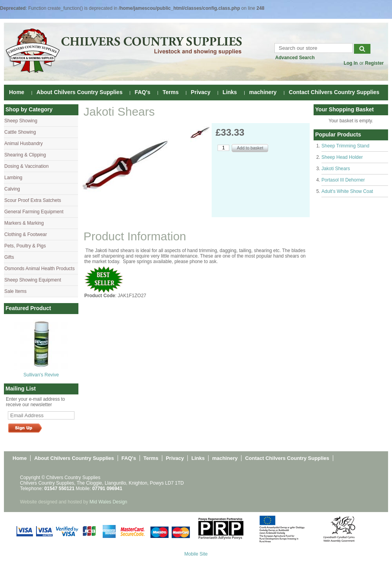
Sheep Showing (21, 121)
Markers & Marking (24, 223)
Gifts (9, 257)
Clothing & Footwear (26, 234)
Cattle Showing (20, 132)
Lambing (13, 178)
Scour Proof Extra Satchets (33, 200)
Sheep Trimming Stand (345, 146)
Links (230, 92)
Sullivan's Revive (41, 375)
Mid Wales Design (108, 502)
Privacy (201, 92)
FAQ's (143, 92)
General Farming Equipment (34, 212)
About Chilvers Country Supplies (79, 92)
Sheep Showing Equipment (33, 280)
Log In (351, 63)
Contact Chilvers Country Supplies (334, 92)
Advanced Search (295, 58)
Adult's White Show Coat (347, 191)
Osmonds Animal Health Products (39, 269)
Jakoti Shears (336, 169)
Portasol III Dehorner (343, 180)
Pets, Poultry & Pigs (25, 246)
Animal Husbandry (24, 143)
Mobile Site (196, 554)
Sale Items (15, 291)
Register (374, 63)
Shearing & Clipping (25, 155)
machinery (263, 92)
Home (17, 92)
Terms (171, 92)
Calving (12, 189)
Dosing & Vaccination (26, 166)
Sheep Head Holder (342, 157)
